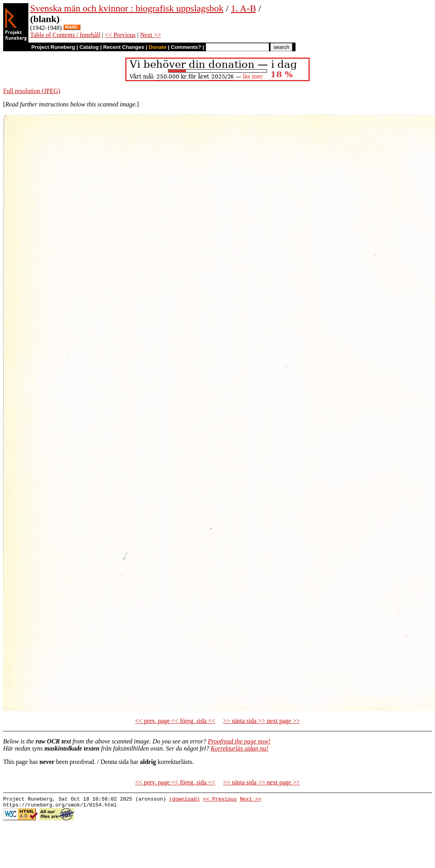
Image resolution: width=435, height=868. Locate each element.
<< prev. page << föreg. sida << (175, 721)
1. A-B (244, 8)
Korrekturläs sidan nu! (240, 748)
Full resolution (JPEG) (32, 91)
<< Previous (120, 35)
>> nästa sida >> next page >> (261, 721)
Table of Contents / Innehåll (65, 35)
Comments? (186, 47)
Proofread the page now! (239, 741)
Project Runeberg (53, 47)
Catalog (89, 47)
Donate (157, 47)
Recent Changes (124, 47)
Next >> (150, 35)
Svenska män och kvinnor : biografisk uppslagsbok (127, 8)
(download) (184, 800)
